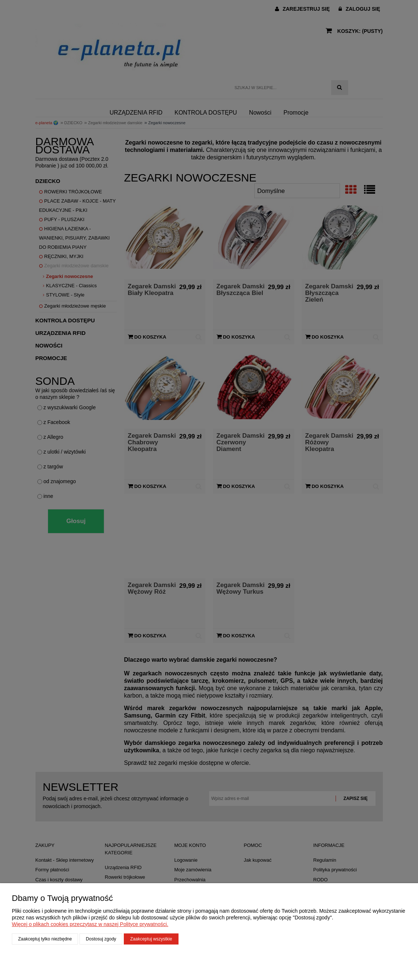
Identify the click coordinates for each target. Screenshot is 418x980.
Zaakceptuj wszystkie (151, 939)
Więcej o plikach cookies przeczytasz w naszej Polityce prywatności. (90, 924)
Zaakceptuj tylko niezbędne (45, 939)
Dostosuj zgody (101, 939)
